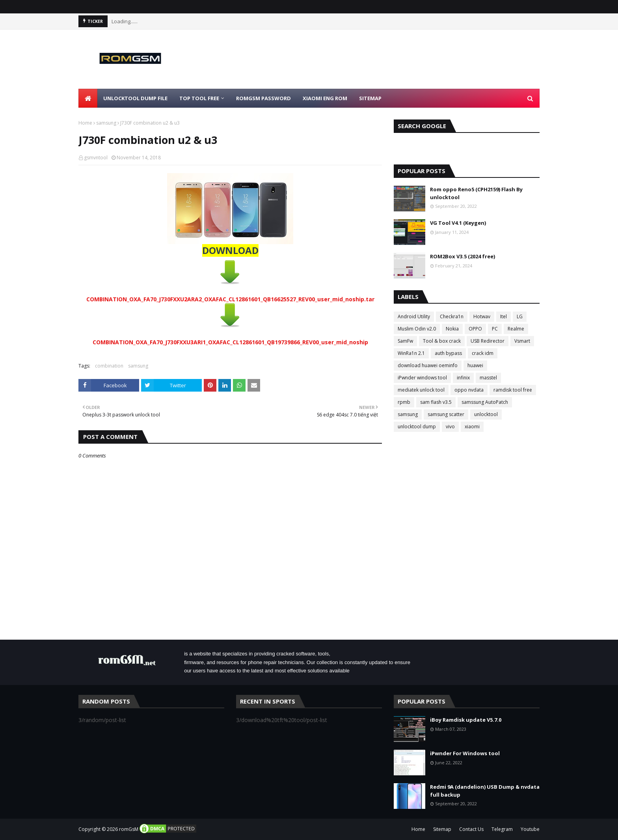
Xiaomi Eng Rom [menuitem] (325, 98)
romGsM (129, 829)
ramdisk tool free (513, 390)
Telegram (502, 829)
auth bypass (448, 353)
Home (85, 123)
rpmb (404, 402)
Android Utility (414, 316)
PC (495, 329)
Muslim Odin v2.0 (417, 329)
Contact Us (471, 829)
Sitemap (442, 829)
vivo (450, 427)
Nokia (452, 329)
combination (109, 366)
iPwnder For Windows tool (465, 753)
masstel (488, 378)
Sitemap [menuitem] (370, 98)
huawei (475, 365)
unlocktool (486, 414)
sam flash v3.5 (436, 402)
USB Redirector (488, 341)
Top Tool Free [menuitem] (199, 98)
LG (520, 316)
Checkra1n (452, 316)
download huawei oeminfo (428, 365)
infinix (463, 378)
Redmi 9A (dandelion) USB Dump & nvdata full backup (485, 791)
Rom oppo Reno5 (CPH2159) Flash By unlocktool (476, 193)
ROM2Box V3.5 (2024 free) (463, 256)
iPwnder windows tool (422, 378)
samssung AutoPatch (485, 402)
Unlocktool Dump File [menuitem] (135, 98)
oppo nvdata (469, 390)
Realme (516, 329)
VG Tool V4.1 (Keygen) (458, 223)
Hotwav (482, 316)
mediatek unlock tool (421, 390)
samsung (106, 123)
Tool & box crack (442, 341)
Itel (504, 316)
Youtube (530, 829)
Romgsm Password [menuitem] (263, 98)
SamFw (405, 341)
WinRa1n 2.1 (411, 353)
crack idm (483, 353)
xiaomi (472, 427)
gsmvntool (96, 158)
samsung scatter (446, 414)
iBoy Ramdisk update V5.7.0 (466, 720)
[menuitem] (88, 98)
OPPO (475, 329)
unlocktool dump (417, 427)
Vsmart (522, 341)
